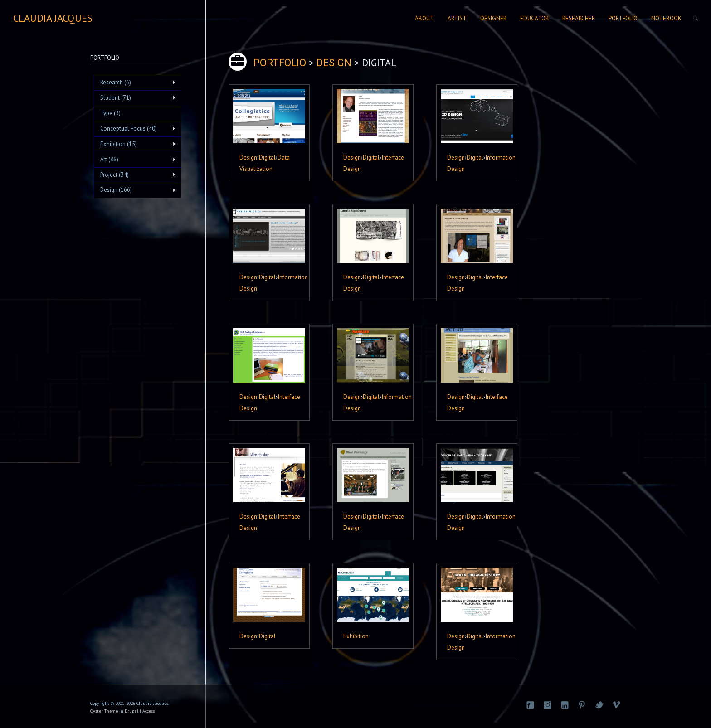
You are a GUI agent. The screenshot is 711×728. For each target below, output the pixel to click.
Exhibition (356, 636)
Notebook (666, 18)
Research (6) (135, 83)
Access (149, 711)
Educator (534, 18)
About (424, 18)
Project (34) (135, 175)
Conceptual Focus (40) (135, 129)
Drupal (131, 711)
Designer (493, 18)
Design (248, 157)
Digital (267, 157)
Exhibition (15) (135, 144)
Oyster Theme (104, 711)
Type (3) (110, 113)
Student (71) (135, 98)
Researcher (579, 18)
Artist (457, 18)
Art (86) (135, 160)
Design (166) (135, 190)
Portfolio (623, 18)
